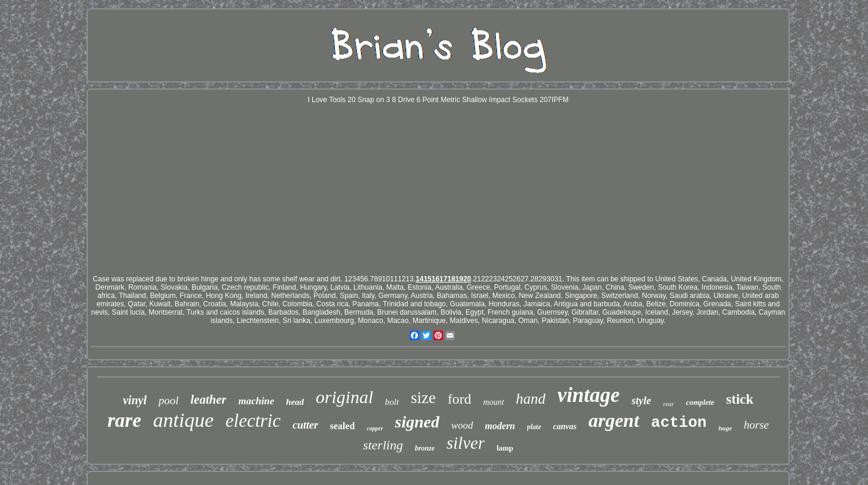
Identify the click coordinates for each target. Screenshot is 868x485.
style (642, 401)
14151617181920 (443, 279)
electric (253, 421)
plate (534, 427)
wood (462, 425)
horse (756, 425)
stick (740, 399)
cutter (305, 425)
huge (725, 428)
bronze (425, 448)
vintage (589, 395)
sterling (383, 445)
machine (256, 401)
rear (669, 404)
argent (614, 420)
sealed (343, 426)
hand (531, 399)
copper (375, 428)
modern (500, 426)
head (295, 402)
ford (460, 399)
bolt (392, 402)
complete (700, 402)
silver (465, 443)
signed (417, 422)
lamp (505, 448)
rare (124, 420)
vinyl (135, 400)
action (679, 423)
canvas (565, 427)
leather (209, 400)
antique (183, 420)
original (345, 397)
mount (494, 402)
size (423, 398)
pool (169, 400)
